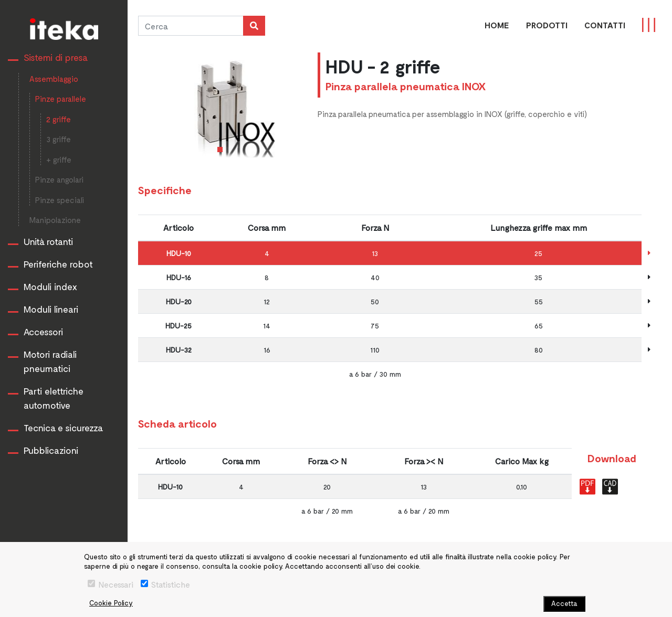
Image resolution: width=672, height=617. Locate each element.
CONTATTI (605, 25)
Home (497, 25)
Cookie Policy (111, 603)
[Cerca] (191, 26)
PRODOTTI (547, 25)
